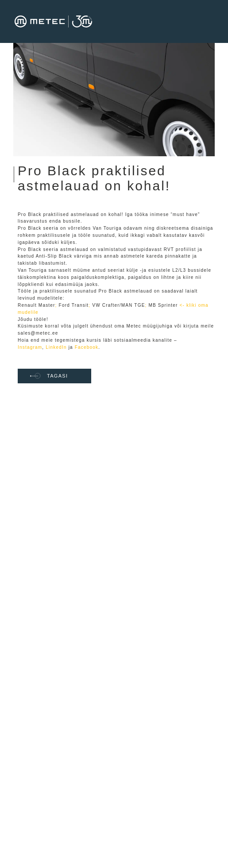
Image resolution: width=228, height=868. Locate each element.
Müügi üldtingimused (70, 721)
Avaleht (51, 469)
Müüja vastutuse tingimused (64, 736)
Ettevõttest (56, 481)
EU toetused (58, 493)
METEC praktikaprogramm (66, 531)
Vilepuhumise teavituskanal (60, 649)
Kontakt (52, 575)
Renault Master (37, 305)
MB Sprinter (163, 305)
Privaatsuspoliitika (67, 599)
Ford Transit (74, 305)
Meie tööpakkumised (70, 517)
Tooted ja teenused (68, 623)
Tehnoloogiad (60, 611)
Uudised (52, 635)
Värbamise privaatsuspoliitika (67, 560)
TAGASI (49, 376)
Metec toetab (59, 587)
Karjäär (51, 505)
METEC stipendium (67, 546)
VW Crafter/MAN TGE (118, 305)
